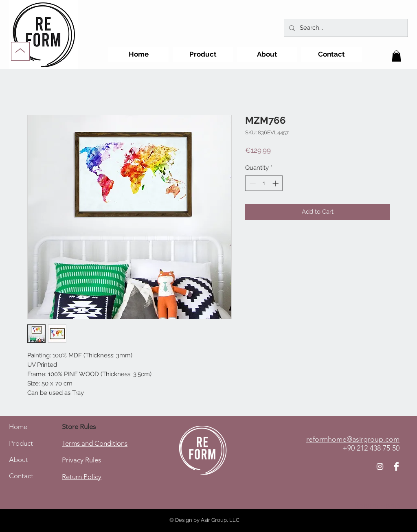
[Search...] (345, 28)
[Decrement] (252, 183)
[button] (396, 56)
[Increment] (276, 183)
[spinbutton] (264, 183)
